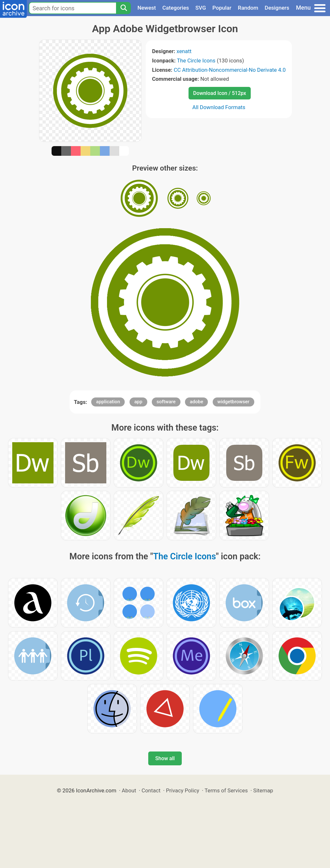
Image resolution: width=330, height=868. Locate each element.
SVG (201, 8)
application (108, 402)
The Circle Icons (196, 61)
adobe (197, 402)
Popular (222, 8)
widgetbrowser (233, 402)
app (138, 402)
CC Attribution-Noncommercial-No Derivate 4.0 (230, 70)
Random (248, 8)
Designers (277, 8)
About (129, 790)
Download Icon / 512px (219, 93)
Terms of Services (226, 790)
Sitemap (263, 790)
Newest (146, 8)
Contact (151, 790)
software (166, 402)
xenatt (184, 51)
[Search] (123, 8)
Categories (176, 8)
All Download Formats (219, 107)
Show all (165, 758)
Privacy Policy (183, 790)
